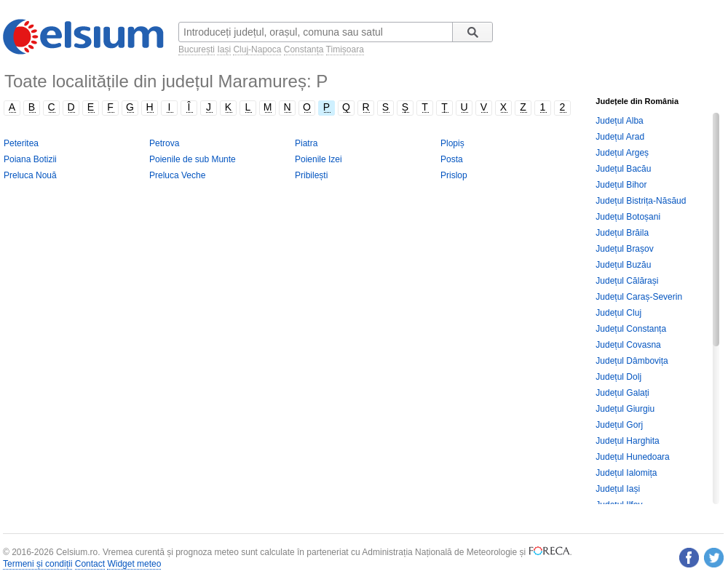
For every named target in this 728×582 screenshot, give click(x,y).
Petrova (164, 143)
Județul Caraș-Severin (639, 297)
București (197, 49)
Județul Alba (619, 121)
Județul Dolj (618, 377)
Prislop (454, 175)
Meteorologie (492, 552)
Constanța (304, 49)
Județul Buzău (623, 265)
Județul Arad (620, 137)
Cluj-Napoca (257, 49)
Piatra (306, 143)
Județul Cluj (618, 313)
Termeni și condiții (37, 564)
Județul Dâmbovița (632, 361)
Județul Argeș (622, 153)
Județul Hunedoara (632, 457)
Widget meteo (134, 564)
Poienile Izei (318, 159)
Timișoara (345, 49)
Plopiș (452, 143)
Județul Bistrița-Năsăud (641, 201)
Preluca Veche (177, 175)
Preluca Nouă (30, 175)
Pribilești (311, 175)
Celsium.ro (77, 552)
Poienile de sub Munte (193, 159)
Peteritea (21, 143)
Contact (90, 564)
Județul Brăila (622, 233)
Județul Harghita (627, 441)
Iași (224, 49)
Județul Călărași (627, 281)
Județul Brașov (624, 249)
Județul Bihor (621, 185)
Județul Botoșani (628, 217)
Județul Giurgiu (625, 409)
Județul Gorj (619, 425)
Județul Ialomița (626, 473)
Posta (452, 159)
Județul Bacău (623, 169)
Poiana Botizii (30, 159)
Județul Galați (622, 393)
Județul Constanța (631, 329)
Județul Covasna (628, 345)
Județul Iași (618, 489)
